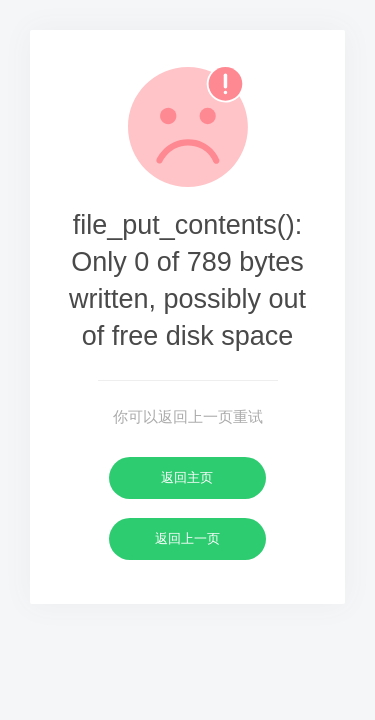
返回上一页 (187, 538)
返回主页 (187, 477)
